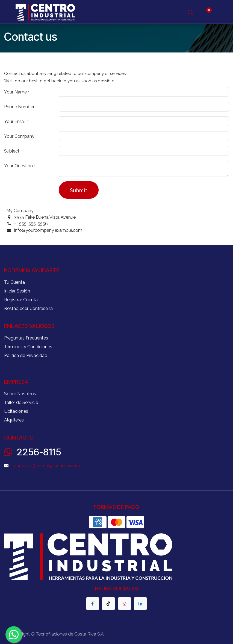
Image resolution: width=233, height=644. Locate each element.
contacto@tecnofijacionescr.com (47, 466)
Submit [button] (79, 190)
